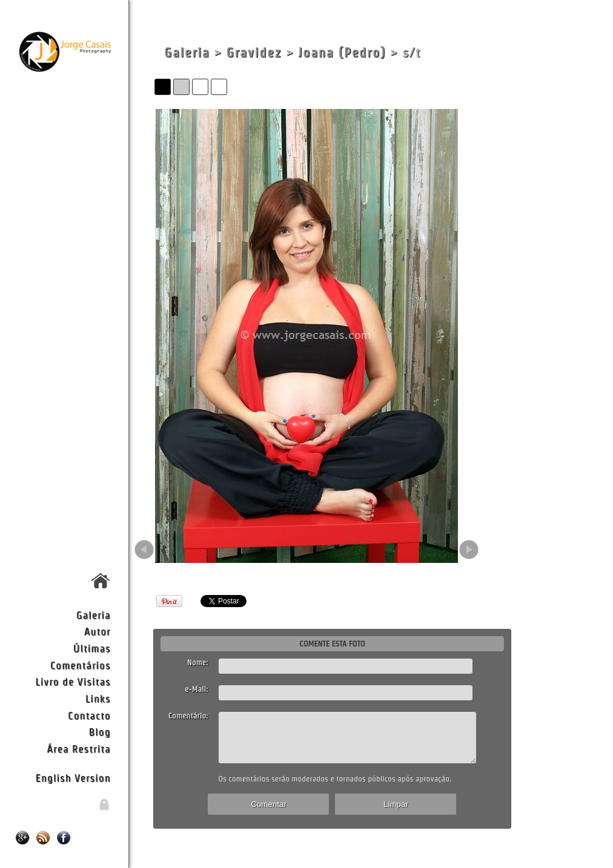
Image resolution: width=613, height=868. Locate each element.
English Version (73, 778)
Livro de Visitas (73, 681)
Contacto (89, 715)
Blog (100, 732)
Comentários (81, 665)
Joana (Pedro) (342, 52)
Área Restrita (78, 748)
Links (98, 698)
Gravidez (253, 52)
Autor (98, 631)
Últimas (92, 648)
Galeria (94, 615)
